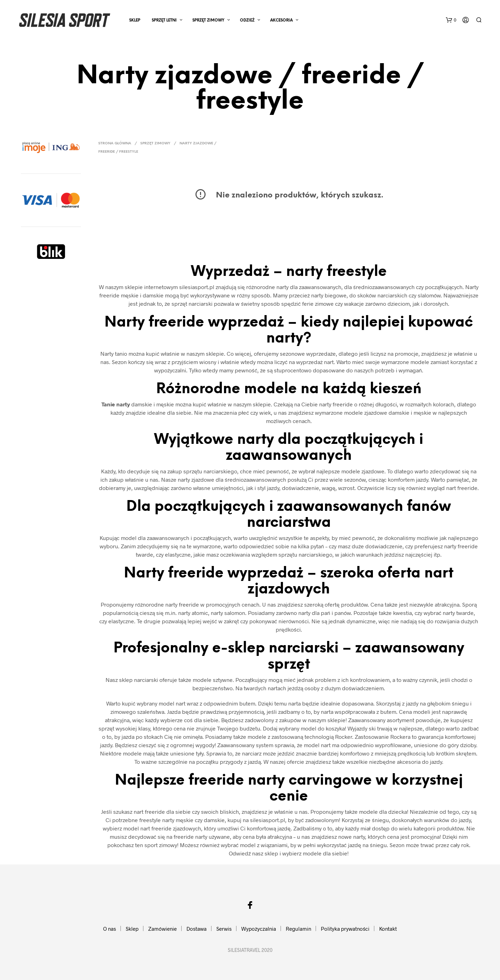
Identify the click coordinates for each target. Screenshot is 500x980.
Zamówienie (162, 929)
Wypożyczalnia (259, 929)
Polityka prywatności (345, 929)
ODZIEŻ (247, 20)
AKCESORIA (281, 20)
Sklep (135, 20)
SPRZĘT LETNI (164, 20)
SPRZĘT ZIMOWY (208, 20)
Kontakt (388, 929)
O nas (110, 929)
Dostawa (197, 929)
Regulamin (298, 929)
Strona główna (115, 143)
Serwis (224, 929)
